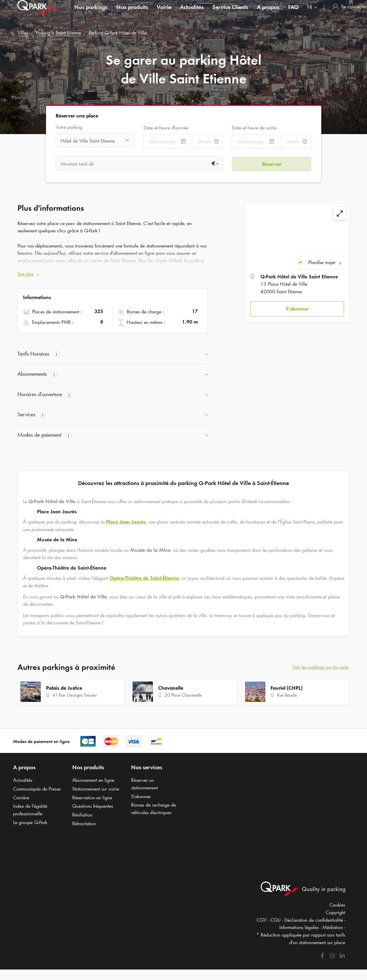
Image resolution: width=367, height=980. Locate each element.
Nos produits (132, 13)
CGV (262, 920)
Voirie (164, 13)
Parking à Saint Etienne (58, 33)
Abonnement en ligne (93, 780)
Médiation (333, 927)
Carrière (21, 798)
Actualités (192, 13)
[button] (297, 309)
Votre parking (69, 127)
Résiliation (82, 815)
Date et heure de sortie (254, 128)
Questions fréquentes (93, 806)
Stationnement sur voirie (96, 789)
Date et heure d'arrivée (166, 128)
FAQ (293, 13)
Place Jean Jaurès (126, 522)
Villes (23, 33)
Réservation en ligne (92, 798)
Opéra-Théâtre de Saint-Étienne (144, 578)
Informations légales (299, 927)
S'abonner (297, 308)
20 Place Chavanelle (183, 695)
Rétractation (84, 823)
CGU (275, 920)
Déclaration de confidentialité (314, 920)
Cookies (337, 905)
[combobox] (313, 14)
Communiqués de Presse (37, 789)
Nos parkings (91, 13)
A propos (268, 13)
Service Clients (230, 13)
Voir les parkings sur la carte (320, 667)
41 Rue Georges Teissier (75, 695)
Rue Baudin (287, 695)
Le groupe (30, 822)
